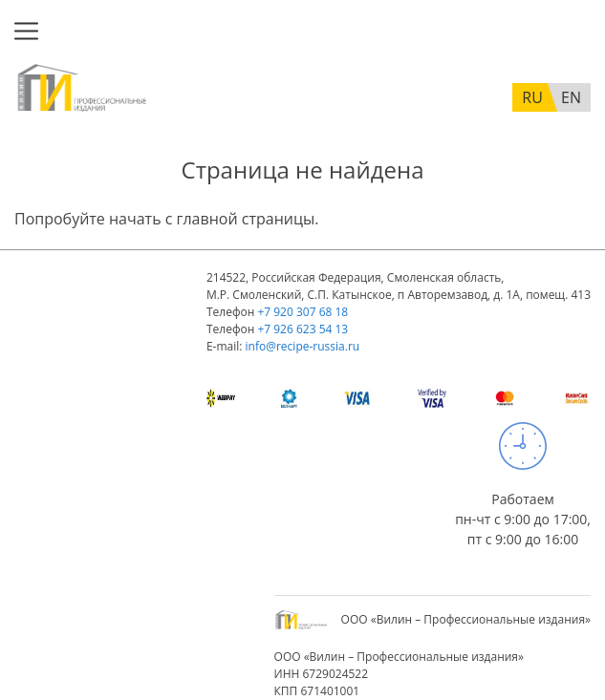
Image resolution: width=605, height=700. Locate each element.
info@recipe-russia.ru (303, 346)
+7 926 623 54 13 (302, 329)
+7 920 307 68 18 (302, 312)
